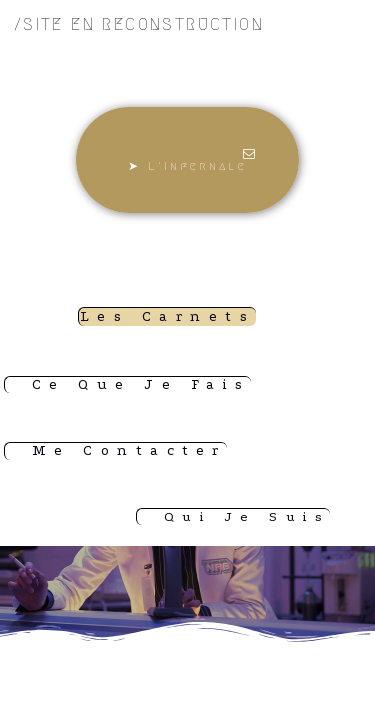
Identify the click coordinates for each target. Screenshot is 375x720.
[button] (188, 160)
